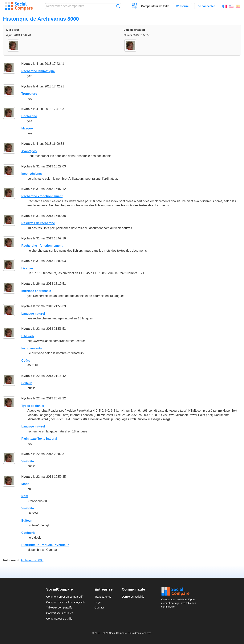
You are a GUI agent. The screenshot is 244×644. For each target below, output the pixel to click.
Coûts (26, 361)
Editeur (27, 383)
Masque (27, 128)
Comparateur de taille (155, 6)
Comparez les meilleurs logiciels (66, 602)
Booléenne (29, 116)
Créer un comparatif (135, 6)
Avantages (29, 151)
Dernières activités (133, 597)
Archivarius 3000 (58, 19)
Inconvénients (32, 174)
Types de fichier (33, 406)
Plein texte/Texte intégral (39, 439)
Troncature (29, 94)
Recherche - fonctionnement (42, 196)
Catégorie (28, 533)
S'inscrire (183, 6)
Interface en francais (36, 291)
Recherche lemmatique (38, 71)
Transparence (103, 597)
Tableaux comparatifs (59, 608)
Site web (28, 336)
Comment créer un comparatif (64, 597)
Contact (99, 608)
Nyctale (27, 64)
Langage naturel (33, 314)
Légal (98, 602)
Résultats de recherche (38, 223)
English (231, 6)
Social (180, 591)
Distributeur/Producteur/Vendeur (45, 545)
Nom (25, 496)
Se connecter (206, 6)
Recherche (118, 6)
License (27, 268)
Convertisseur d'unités (60, 613)
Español (238, 6)
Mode (25, 484)
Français (225, 6)
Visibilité (28, 461)
